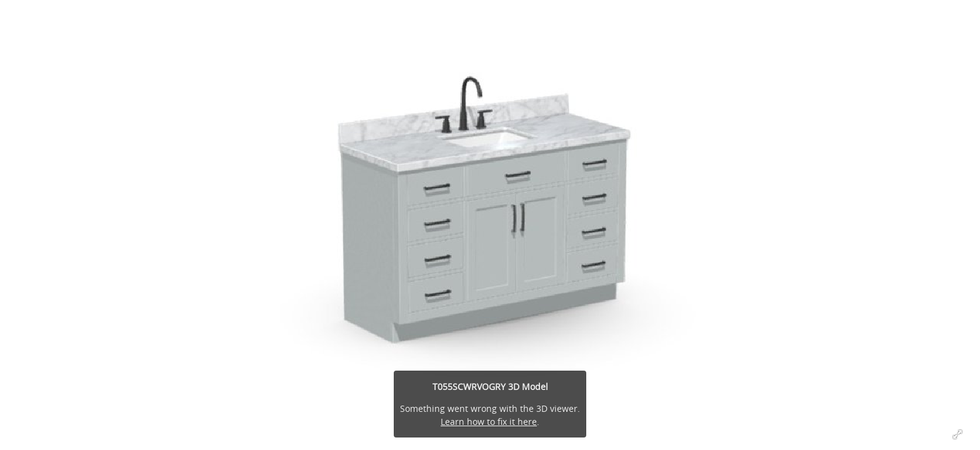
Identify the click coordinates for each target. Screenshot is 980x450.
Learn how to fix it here (489, 422)
